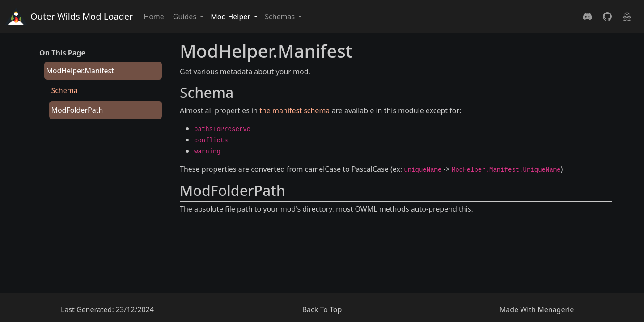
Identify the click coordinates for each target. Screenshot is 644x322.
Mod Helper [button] (231, 17)
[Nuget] (627, 17)
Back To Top (322, 309)
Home (154, 17)
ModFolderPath (77, 110)
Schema (64, 90)
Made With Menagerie (537, 309)
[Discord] (588, 17)
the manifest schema (294, 110)
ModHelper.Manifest (80, 71)
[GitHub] (607, 17)
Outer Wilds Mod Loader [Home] (69, 17)
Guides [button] (186, 17)
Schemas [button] (281, 17)
